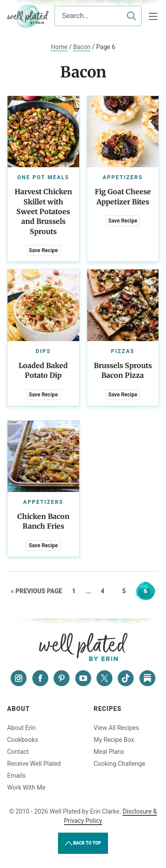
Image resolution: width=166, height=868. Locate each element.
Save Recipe (43, 250)
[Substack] (147, 678)
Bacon (82, 47)
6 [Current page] (149, 591)
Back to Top (83, 843)
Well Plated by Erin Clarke (28, 16)
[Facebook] (40, 678)
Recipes (108, 709)
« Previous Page (36, 591)
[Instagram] (19, 678)
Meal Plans (109, 752)
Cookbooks (23, 740)
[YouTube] (83, 678)
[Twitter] (104, 678)
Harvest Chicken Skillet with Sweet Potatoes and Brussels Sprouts (43, 211)
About (18, 709)
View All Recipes (116, 728)
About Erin (21, 728)
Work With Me (26, 787)
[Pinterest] (62, 678)
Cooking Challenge (120, 764)
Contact (18, 752)
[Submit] (131, 16)
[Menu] (153, 16)
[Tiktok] (126, 678)
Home (59, 47)
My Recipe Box (114, 740)
